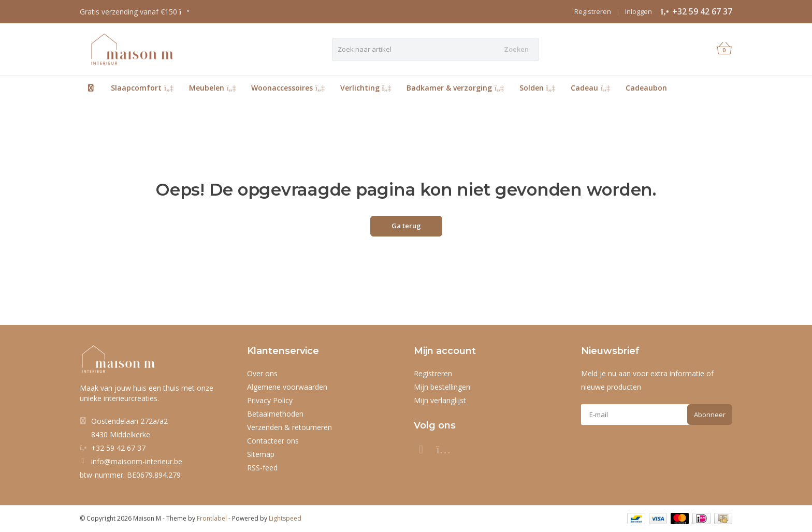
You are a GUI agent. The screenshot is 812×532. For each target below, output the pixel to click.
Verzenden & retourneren (289, 427)
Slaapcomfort (142, 88)
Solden (538, 88)
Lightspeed (285, 518)
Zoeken (516, 49)
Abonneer (710, 415)
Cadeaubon (646, 88)
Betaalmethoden (275, 414)
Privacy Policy (270, 400)
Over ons (262, 373)
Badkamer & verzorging (455, 88)
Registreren (593, 11)
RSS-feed (262, 468)
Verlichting (366, 88)
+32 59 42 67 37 (702, 11)
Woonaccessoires (288, 88)
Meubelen (213, 88)
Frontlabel (212, 518)
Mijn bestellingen (442, 387)
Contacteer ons (273, 441)
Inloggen (639, 11)
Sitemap (261, 454)
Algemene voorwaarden (287, 387)
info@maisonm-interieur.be (137, 461)
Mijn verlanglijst (440, 400)
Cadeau (590, 88)
